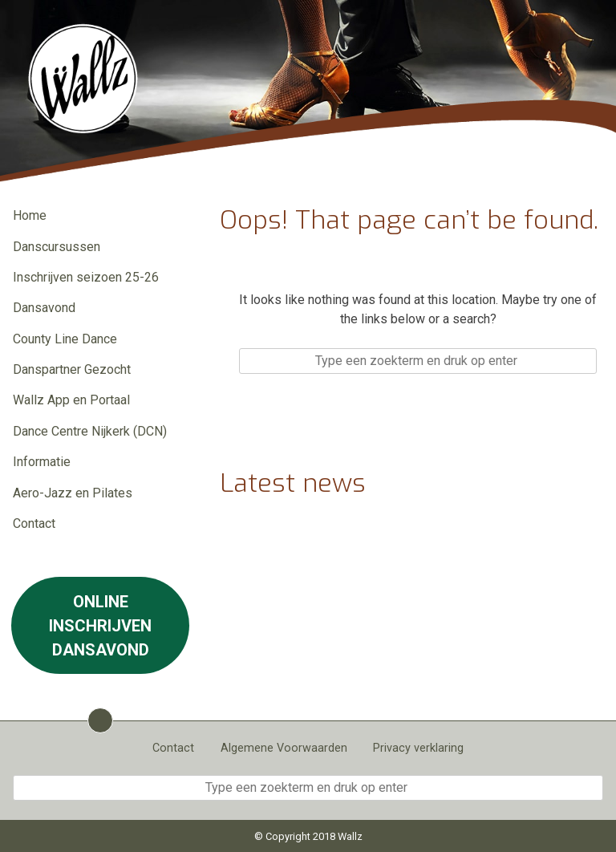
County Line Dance (65, 339)
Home (30, 215)
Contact (34, 523)
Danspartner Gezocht (72, 369)
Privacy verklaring (418, 748)
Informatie (42, 462)
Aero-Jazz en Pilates (73, 493)
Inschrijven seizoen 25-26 (86, 277)
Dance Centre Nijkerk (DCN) (90, 431)
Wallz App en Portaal (71, 400)
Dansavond (44, 308)
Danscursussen (57, 247)
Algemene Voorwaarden (284, 748)
